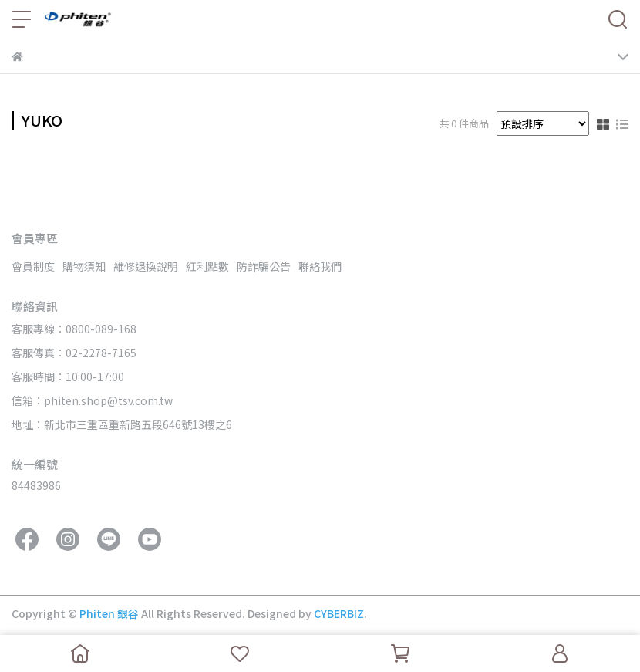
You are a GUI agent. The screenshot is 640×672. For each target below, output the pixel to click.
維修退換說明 (146, 266)
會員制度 (33, 266)
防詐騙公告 (264, 266)
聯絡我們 (320, 266)
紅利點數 (207, 266)
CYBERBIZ (339, 613)
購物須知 (84, 266)
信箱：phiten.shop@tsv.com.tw (92, 400)
